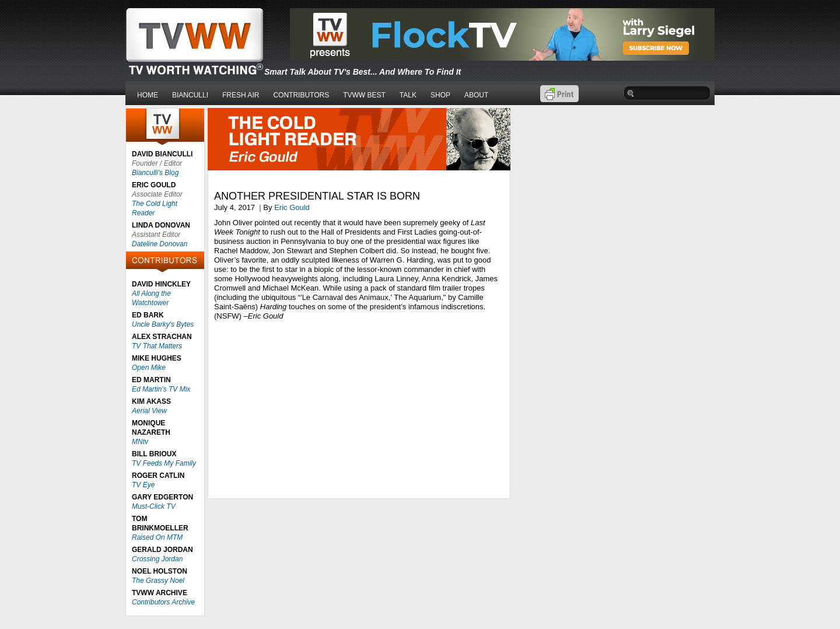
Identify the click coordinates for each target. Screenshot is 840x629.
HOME (148, 95)
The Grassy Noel (158, 581)
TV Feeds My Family (164, 463)
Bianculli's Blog (155, 173)
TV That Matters (157, 346)
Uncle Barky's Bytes (163, 324)
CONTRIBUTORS (301, 95)
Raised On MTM (157, 537)
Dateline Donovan (160, 244)
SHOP (440, 95)
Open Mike (149, 368)
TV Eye (143, 485)
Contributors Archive (163, 602)
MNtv (140, 442)
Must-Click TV (154, 506)
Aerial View (149, 411)
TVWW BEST (364, 95)
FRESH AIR (241, 95)
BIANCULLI (190, 95)
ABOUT (476, 95)
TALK (408, 95)
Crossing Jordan (157, 559)
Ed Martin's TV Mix (161, 389)
